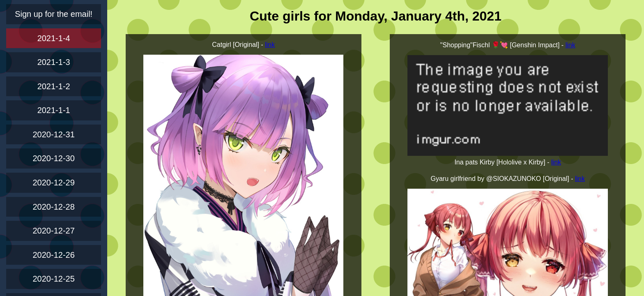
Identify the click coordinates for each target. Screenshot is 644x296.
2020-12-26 (54, 255)
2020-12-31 (54, 134)
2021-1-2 (54, 86)
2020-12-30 (54, 158)
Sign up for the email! (54, 14)
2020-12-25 (54, 279)
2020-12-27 (54, 231)
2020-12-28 (54, 207)
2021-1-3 (54, 62)
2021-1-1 (54, 110)
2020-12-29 (54, 183)
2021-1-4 (54, 38)
